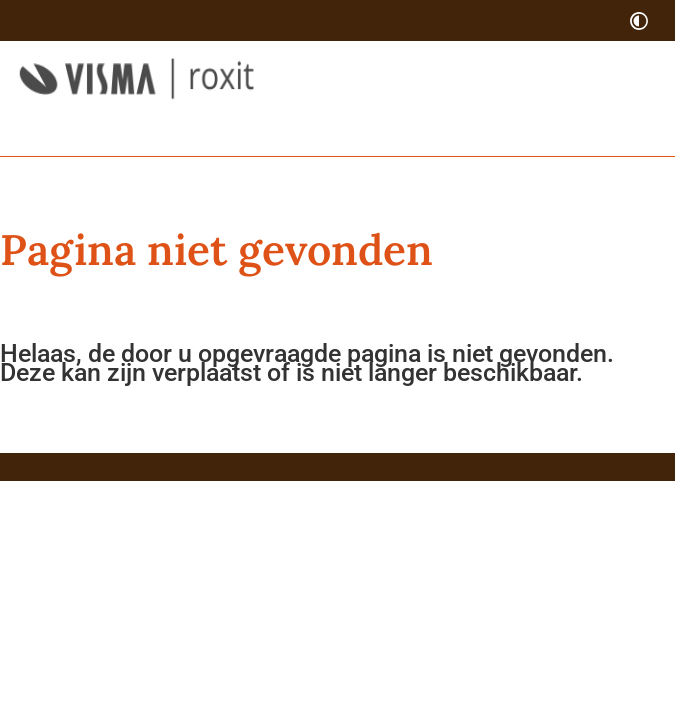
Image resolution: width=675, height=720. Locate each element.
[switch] (639, 20)
